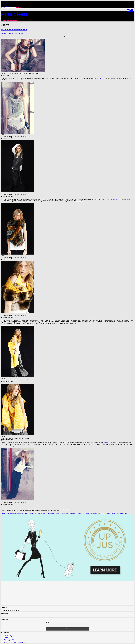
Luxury (53, 513)
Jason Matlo (99, 78)
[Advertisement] (52, 593)
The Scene (79, 201)
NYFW (84, 513)
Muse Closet (14, 14)
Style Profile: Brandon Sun (14, 30)
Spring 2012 (95, 513)
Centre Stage (8, 636)
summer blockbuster (109, 513)
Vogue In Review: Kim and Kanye (15, 642)
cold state (20, 513)
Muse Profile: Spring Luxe (73, 513)
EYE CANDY (8, 641)
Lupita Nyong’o (9, 639)
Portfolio (7, 6)
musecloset (13, 33)
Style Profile (4, 513)
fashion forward (35, 513)
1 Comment (21, 33)
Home (6, 5)
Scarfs (88, 513)
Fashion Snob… (9, 637)
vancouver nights (122, 513)
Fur (41, 513)
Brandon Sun (114, 199)
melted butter (60, 513)
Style (101, 513)
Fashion (27, 513)
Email (47, 622)
